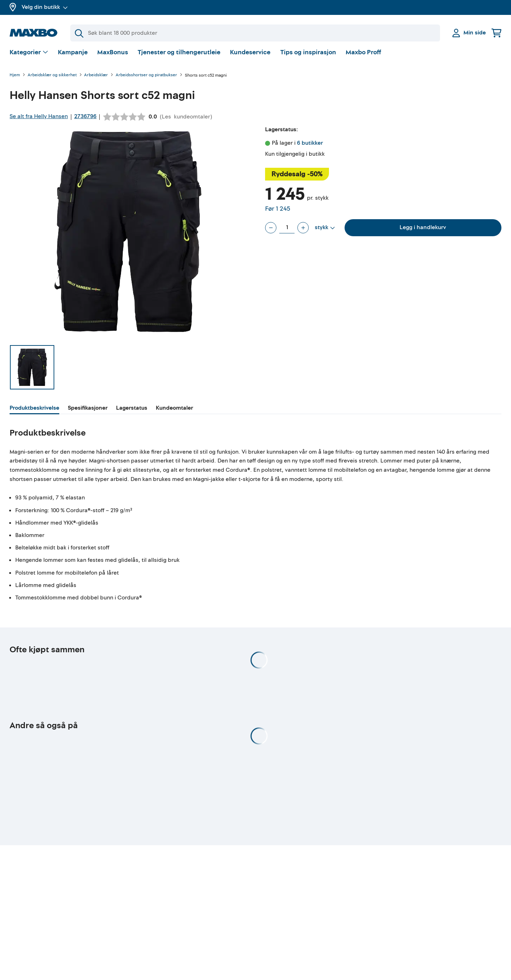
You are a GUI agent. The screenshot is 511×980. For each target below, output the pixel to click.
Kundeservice (250, 55)
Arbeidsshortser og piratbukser (146, 78)
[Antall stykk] (287, 230)
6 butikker (310, 145)
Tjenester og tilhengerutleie (179, 55)
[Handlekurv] (496, 33)
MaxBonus (113, 55)
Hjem (15, 78)
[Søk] (255, 33)
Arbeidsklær (96, 78)
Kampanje (73, 55)
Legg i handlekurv (423, 230)
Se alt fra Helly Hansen (39, 119)
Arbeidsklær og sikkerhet (52, 78)
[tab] (34, 411)
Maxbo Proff (363, 55)
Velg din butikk (45, 7)
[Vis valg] (29, 55)
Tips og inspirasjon (308, 55)
